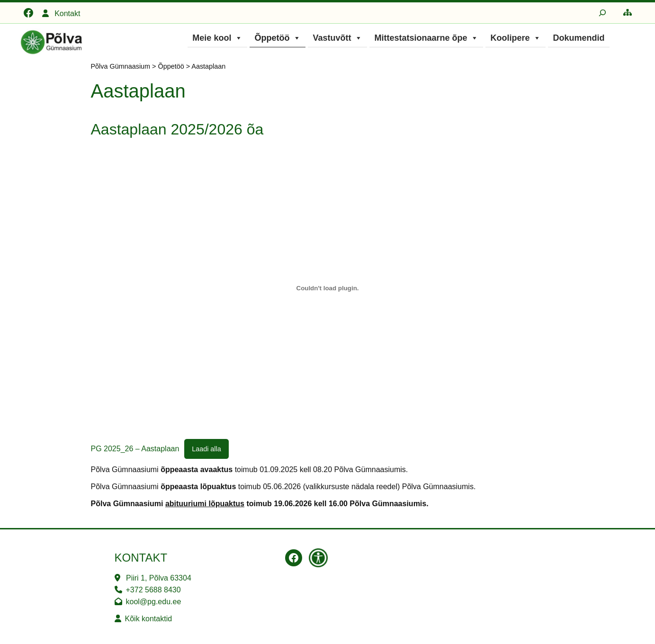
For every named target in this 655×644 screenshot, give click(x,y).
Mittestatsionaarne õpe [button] (426, 38)
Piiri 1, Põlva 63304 (159, 578)
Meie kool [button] (217, 38)
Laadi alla (206, 449)
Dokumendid (579, 38)
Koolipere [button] (516, 38)
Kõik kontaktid (149, 619)
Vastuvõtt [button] (337, 38)
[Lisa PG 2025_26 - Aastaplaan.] (328, 288)
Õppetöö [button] (278, 38)
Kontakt (67, 13)
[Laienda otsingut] (602, 13)
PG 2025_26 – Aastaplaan (135, 449)
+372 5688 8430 (153, 590)
